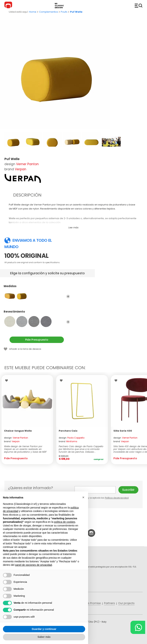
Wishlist (7, 381)
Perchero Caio (68, 431)
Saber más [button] (44, 637)
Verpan (21, 169)
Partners (109, 603)
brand (12, 441)
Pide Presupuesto (37, 340)
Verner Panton (27, 164)
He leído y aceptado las (102, 498)
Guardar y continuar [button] (44, 629)
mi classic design (59, 6)
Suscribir (128, 490)
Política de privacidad (117, 498)
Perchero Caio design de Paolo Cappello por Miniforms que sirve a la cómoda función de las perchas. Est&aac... (81, 449)
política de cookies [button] (65, 522)
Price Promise (92, 603)
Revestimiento (37, 313)
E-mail (95, 490)
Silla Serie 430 (123, 431)
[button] (83, 497)
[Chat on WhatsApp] (138, 627)
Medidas (37, 288)
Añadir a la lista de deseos (25, 349)
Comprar (99, 459)
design (16, 438)
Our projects (126, 603)
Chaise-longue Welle (18, 431)
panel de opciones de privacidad (33, 565)
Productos (139, 5)
